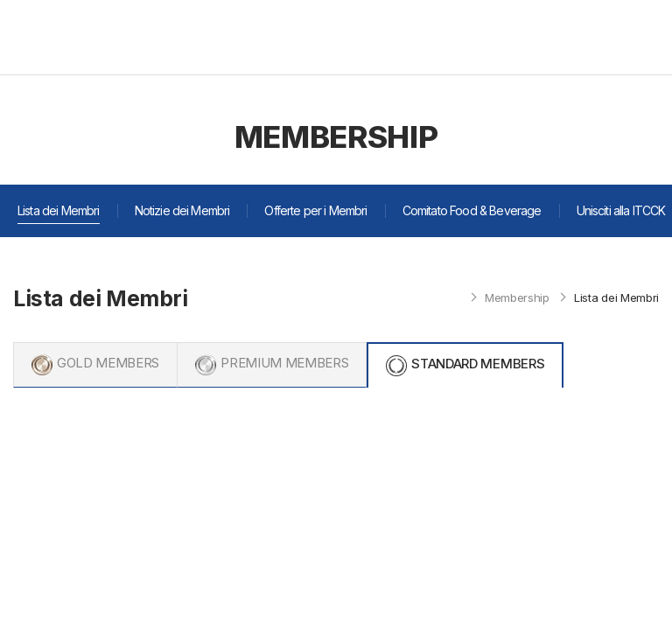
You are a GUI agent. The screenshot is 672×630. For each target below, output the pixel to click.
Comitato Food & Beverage (472, 210)
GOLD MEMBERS (108, 363)
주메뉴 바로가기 (0, 0)
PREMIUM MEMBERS (284, 363)
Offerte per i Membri (315, 210)
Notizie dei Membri (182, 210)
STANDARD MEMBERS (478, 364)
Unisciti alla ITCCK (621, 210)
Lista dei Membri (59, 210)
